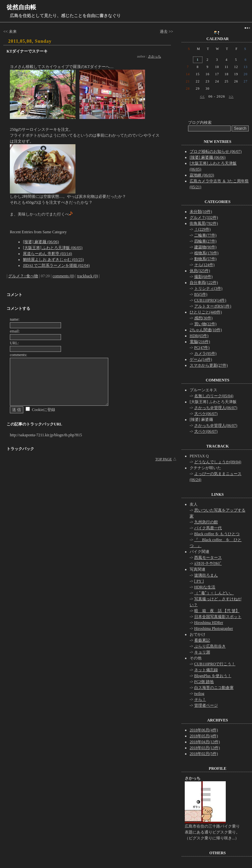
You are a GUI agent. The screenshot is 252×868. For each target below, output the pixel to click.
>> (231, 96)
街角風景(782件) (204, 223)
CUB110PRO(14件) (210, 300)
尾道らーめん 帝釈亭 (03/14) (47, 254)
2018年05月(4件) (204, 736)
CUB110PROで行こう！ (215, 664)
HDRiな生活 (205, 587)
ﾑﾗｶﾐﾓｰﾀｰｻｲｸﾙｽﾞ (208, 563)
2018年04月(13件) (205, 742)
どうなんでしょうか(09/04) (218, 462)
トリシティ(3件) (208, 288)
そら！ (200, 699)
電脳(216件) (200, 342)
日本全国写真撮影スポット (218, 617)
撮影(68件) (203, 277)
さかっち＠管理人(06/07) (216, 408)
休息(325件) (200, 271)
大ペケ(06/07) (206, 414)
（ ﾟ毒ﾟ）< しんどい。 (214, 593)
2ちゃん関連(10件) (206, 330)
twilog (199, 694)
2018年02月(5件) (204, 754)
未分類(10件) (201, 212)
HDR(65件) (199, 336)
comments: (19, 355)
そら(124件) (204, 265)
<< (202, 96)
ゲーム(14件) (201, 359)
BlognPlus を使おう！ (213, 676)
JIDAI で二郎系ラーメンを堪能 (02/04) (56, 265)
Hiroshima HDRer (209, 623)
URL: (14, 343)
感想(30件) (203, 318)
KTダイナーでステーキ (27, 51)
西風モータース (208, 558)
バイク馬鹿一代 (208, 528)
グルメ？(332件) (204, 217)
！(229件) (202, 229)
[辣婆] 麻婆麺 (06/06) (41, 242)
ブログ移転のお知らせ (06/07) (216, 151)
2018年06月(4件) (204, 730)
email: (15, 331)
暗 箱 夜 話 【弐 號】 (217, 611)
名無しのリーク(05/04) (214, 396)
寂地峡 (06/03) (202, 175)
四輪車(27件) (205, 241)
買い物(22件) (205, 324)
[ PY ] (199, 581)
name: (15, 319)
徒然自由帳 (21, 7)
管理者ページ (206, 705)
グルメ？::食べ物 (23, 276)
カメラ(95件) (205, 354)
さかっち (155, 56)
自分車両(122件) (204, 283)
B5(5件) (201, 294)
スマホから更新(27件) (209, 365)
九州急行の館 (206, 522)
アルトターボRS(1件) (213, 306)
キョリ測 (202, 652)
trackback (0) (88, 276)
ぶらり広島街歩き (210, 646)
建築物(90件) (205, 247)
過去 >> (167, 32)
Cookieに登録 (43, 410)
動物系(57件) (205, 259)
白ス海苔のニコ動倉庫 (214, 688)
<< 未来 (10, 32)
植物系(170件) (206, 253)
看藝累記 (202, 640)
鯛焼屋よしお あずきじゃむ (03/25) (53, 260)
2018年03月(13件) (205, 748)
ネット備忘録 (206, 670)
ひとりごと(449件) (206, 312)
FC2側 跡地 (204, 682)
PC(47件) (202, 348)
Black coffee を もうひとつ (217, 534)
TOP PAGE (164, 459)
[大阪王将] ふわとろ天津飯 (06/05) (53, 248)
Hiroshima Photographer (214, 628)
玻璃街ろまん (206, 575)
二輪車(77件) (205, 235)
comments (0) (63, 276)
